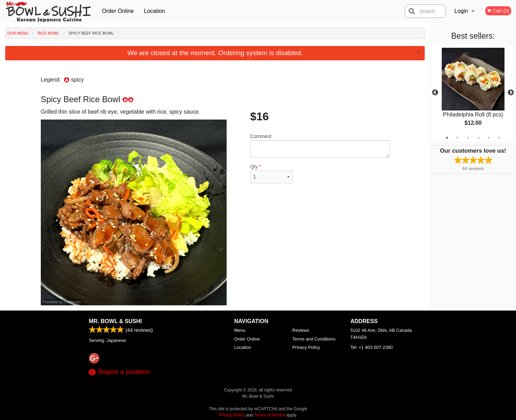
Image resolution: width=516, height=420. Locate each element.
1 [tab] (447, 138)
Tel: (371, 347)
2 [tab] (457, 138)
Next (511, 93)
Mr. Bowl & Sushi (115, 321)
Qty (272, 174)
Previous (435, 93)
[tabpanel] (473, 93)
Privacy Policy (306, 347)
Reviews (301, 330)
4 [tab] (478, 138)
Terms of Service (270, 415)
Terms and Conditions (314, 339)
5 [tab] (489, 138)
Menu (240, 330)
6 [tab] (499, 138)
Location (155, 11)
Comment (320, 146)
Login (461, 11)
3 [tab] (468, 138)
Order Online (118, 11)
